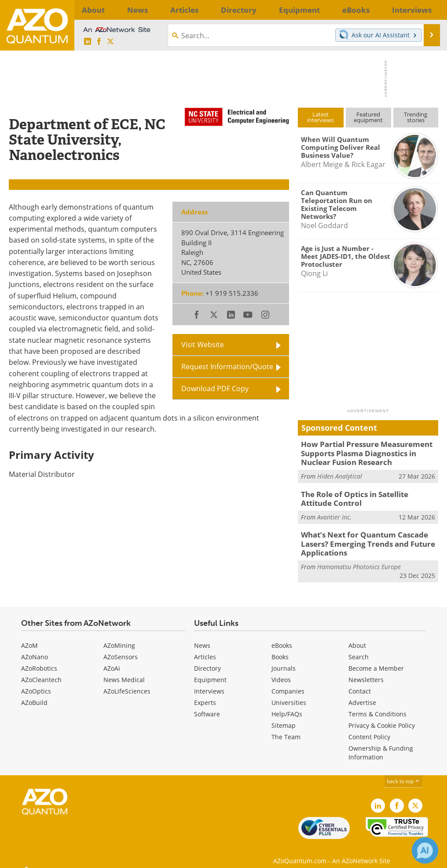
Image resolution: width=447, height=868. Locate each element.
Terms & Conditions (377, 705)
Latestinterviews (321, 117)
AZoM (29, 637)
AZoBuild (34, 694)
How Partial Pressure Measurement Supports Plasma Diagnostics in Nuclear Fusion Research (367, 452)
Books (280, 648)
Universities (289, 694)
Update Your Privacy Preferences (75, 857)
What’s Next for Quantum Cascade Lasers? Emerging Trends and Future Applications (361, 537)
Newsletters (366, 671)
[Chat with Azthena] (425, 850)
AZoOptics (36, 682)
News (202, 637)
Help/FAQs (287, 705)
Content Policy (369, 728)
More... (426, 10)
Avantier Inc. (334, 512)
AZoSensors (121, 648)
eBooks (282, 637)
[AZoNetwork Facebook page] (99, 42)
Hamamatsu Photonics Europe (359, 558)
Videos (281, 671)
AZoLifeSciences (127, 682)
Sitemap (284, 717)
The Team (286, 728)
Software (207, 705)
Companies (288, 682)
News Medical (124, 671)
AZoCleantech (41, 671)
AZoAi (112, 659)
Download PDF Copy (215, 389)
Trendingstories (416, 117)
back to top (403, 772)
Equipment (210, 671)
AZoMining (119, 637)
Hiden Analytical (340, 473)
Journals (284, 659)
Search (359, 648)
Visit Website (203, 345)
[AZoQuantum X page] (110, 42)
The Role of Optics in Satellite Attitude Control (365, 494)
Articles (205, 648)
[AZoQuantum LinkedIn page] (88, 42)
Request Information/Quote (227, 367)
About (357, 637)
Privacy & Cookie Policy (382, 717)
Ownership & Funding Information (381, 744)
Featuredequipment (368, 117)
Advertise (362, 694)
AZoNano (35, 648)
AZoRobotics (39, 659)
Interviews (209, 682)
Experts (205, 694)
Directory (207, 659)
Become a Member (376, 659)
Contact (360, 682)
